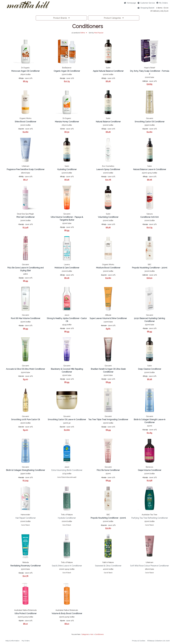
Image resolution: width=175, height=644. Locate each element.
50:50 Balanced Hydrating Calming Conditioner (149, 320)
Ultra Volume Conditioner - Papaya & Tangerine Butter (67, 218)
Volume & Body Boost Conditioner (67, 613)
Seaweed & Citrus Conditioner (108, 566)
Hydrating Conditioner (67, 169)
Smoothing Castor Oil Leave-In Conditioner (67, 420)
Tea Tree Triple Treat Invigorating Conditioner (108, 420)
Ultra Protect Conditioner (26, 613)
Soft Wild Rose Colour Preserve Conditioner (149, 566)
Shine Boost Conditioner (25, 122)
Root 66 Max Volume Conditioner (26, 318)
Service (146, 3)
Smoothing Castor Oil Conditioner (150, 122)
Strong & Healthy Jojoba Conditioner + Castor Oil (67, 320)
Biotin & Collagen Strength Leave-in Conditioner (150, 421)
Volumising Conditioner (108, 217)
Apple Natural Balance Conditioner (108, 71)
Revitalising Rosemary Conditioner (26, 566)
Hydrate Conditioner (67, 518)
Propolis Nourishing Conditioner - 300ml (150, 268)
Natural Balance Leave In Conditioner (150, 169)
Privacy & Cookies (139, 641)
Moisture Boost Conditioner (108, 268)
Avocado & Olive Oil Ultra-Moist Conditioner (25, 369)
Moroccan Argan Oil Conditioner (25, 71)
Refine (84, 33)
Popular (99, 33)
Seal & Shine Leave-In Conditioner (67, 566)
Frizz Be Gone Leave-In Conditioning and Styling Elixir (25, 269)
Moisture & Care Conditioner (67, 268)
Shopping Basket (146, 8)
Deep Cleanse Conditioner (150, 369)
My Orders (162, 3)
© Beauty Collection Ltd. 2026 (158, 641)
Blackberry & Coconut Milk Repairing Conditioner (67, 370)
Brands (61, 18)
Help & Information (12, 641)
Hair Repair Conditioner (26, 518)
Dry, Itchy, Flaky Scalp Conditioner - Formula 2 (150, 72)
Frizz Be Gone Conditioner (108, 470)
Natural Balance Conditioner (108, 122)
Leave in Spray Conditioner (108, 169)
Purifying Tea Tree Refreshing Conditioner (150, 518)
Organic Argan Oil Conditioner (67, 71)
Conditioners (88, 26)
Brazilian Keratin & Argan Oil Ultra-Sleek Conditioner (108, 370)
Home (130, 3)
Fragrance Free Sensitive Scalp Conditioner (26, 169)
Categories (114, 18)
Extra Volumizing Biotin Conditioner (67, 470)
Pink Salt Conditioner (25, 217)
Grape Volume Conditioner (150, 470)
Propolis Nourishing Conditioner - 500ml (108, 518)
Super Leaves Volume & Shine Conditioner (108, 318)
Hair (92, 634)
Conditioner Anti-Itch (149, 217)
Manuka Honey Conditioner (67, 122)
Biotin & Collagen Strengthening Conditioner (25, 470)
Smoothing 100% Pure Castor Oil (26, 420)
